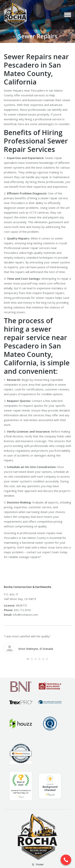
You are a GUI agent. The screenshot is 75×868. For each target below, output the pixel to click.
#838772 (21, 605)
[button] (28, 659)
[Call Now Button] (66, 860)
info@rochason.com (25, 615)
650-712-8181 (23, 610)
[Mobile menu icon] (68, 15)
